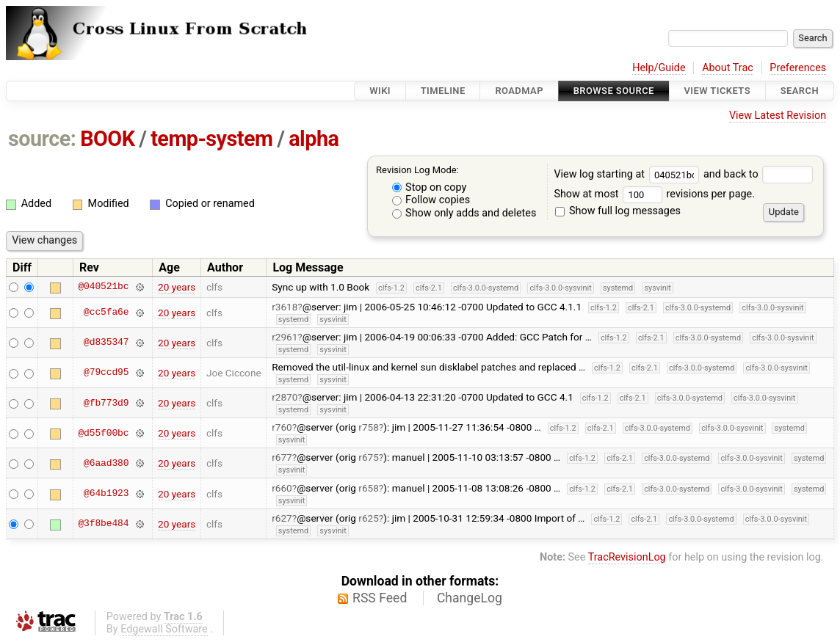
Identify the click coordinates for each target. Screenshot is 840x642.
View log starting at (629, 174)
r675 (369, 457)
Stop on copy (430, 187)
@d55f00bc (103, 433)
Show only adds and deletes (464, 213)
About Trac (728, 68)
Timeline (443, 91)
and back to (758, 174)
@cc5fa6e (106, 313)
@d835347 (106, 343)
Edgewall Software (164, 629)
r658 (369, 488)
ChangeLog (470, 598)
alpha (314, 139)
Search (800, 91)
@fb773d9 (106, 403)
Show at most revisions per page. (654, 194)
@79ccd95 (106, 373)
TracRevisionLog (627, 557)
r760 (282, 427)
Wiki (380, 91)
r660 (282, 488)
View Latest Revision (778, 116)
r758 (369, 427)
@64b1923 (106, 494)
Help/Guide (659, 68)
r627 (282, 518)
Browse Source (614, 91)
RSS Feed (380, 598)
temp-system (211, 139)
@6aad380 (106, 463)
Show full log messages (618, 211)
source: (42, 139)
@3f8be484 (103, 524)
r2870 (285, 397)
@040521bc (103, 287)
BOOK (107, 139)
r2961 (285, 337)
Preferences (798, 68)
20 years (177, 287)
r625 (369, 518)
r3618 (285, 307)
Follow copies (431, 200)
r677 (282, 457)
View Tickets (717, 91)
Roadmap (519, 91)
